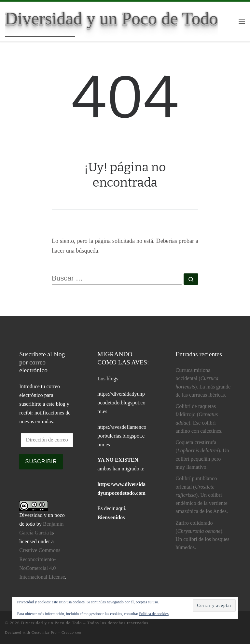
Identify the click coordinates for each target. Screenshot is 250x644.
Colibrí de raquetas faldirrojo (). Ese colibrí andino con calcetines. (199, 419)
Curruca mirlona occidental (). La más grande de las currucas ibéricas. (203, 383)
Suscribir (41, 461)
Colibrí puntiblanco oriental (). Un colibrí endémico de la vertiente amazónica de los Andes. (202, 495)
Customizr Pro (44, 632)
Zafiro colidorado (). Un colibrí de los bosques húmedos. (202, 535)
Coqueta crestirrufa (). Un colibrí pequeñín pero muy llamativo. (202, 455)
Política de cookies (154, 614)
